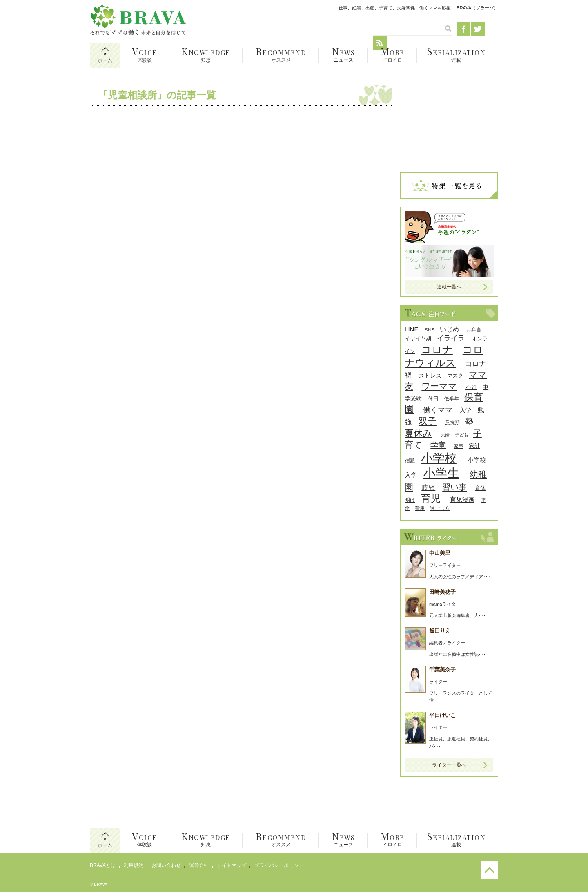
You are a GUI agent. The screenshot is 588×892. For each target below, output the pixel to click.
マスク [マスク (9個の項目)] (455, 376)
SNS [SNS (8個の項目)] (430, 330)
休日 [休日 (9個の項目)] (433, 399)
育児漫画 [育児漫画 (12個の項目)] (462, 500)
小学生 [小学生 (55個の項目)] (441, 473)
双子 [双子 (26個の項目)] (428, 421)
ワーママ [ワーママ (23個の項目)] (439, 386)
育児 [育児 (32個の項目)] (431, 498)
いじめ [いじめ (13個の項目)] (450, 329)
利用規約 (134, 865)
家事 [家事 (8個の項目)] (459, 446)
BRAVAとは (103, 865)
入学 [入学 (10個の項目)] (465, 410)
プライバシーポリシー (279, 865)
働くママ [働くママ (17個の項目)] (438, 410)
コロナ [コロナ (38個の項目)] (437, 349)
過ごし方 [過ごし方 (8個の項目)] (440, 508)
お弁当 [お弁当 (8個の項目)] (474, 330)
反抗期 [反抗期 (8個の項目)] (452, 422)
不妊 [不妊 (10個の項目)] (471, 387)
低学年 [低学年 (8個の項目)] (452, 399)
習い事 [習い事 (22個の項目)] (454, 487)
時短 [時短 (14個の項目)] (428, 488)
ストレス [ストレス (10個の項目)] (430, 376)
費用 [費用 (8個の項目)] (420, 508)
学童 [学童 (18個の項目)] (438, 445)
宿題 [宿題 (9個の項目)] (410, 460)
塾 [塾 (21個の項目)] (469, 421)
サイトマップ (232, 865)
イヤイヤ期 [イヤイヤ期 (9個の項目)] (418, 339)
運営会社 (199, 865)
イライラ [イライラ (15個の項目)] (451, 338)
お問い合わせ (166, 865)
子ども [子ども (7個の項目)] (462, 435)
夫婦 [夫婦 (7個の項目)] (445, 435)
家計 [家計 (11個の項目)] (474, 446)
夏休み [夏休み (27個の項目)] (418, 433)
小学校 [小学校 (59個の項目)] (439, 458)
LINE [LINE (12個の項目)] (412, 329)
